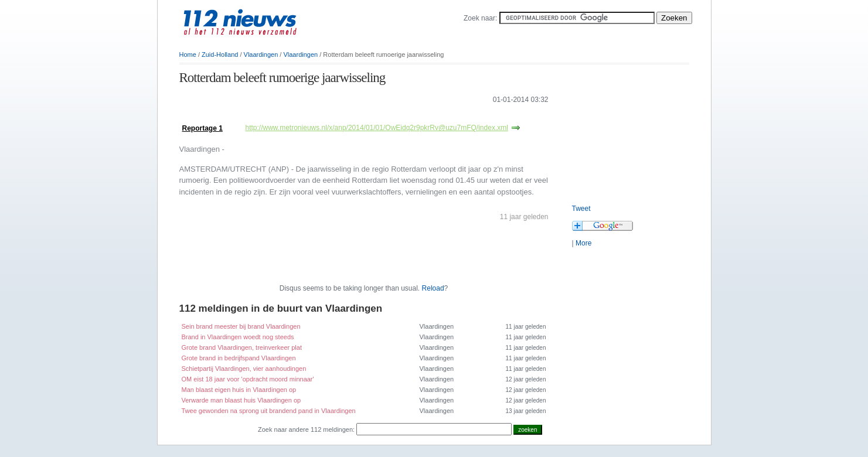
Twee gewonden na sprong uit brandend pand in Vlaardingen (269, 411)
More (583, 243)
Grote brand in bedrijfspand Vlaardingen (239, 358)
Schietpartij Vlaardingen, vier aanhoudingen (244, 369)
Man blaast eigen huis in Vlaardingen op (239, 390)
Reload (433, 288)
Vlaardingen (261, 54)
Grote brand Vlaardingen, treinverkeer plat (242, 347)
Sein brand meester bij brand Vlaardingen (241, 326)
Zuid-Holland (220, 54)
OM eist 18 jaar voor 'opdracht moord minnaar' (248, 379)
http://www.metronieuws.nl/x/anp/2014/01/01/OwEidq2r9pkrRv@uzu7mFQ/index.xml (377, 128)
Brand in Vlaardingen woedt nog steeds (238, 337)
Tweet (581, 209)
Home (188, 54)
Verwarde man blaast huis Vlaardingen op (241, 400)
